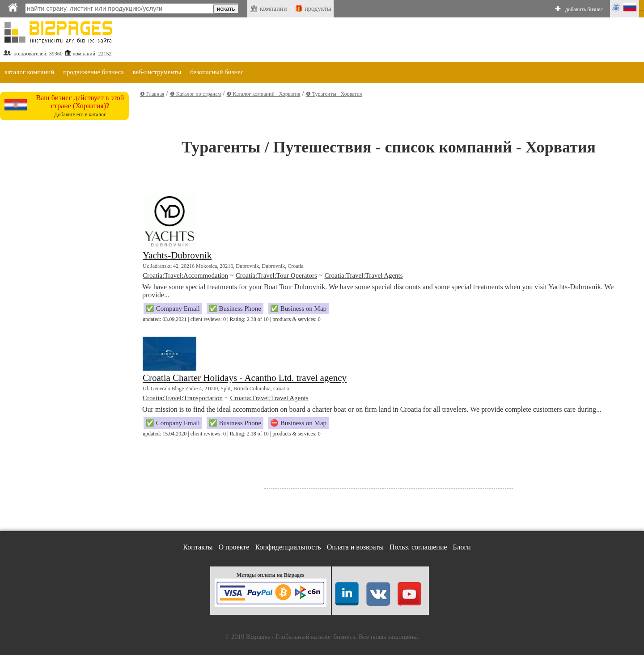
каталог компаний (29, 72)
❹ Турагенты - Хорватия (334, 94)
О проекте (234, 547)
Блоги (462, 547)
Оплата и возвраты (355, 547)
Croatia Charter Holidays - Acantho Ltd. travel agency (245, 378)
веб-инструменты (157, 72)
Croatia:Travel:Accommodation (185, 275)
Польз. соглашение (418, 547)
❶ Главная (152, 94)
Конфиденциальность (288, 547)
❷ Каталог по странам (195, 94)
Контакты (198, 547)
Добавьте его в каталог (80, 114)
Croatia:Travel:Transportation (183, 398)
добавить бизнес (584, 9)
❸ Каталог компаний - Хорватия (264, 94)
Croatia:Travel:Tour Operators (276, 275)
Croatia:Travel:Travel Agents (364, 275)
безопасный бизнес (217, 72)
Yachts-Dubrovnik (177, 255)
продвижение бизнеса (93, 72)
